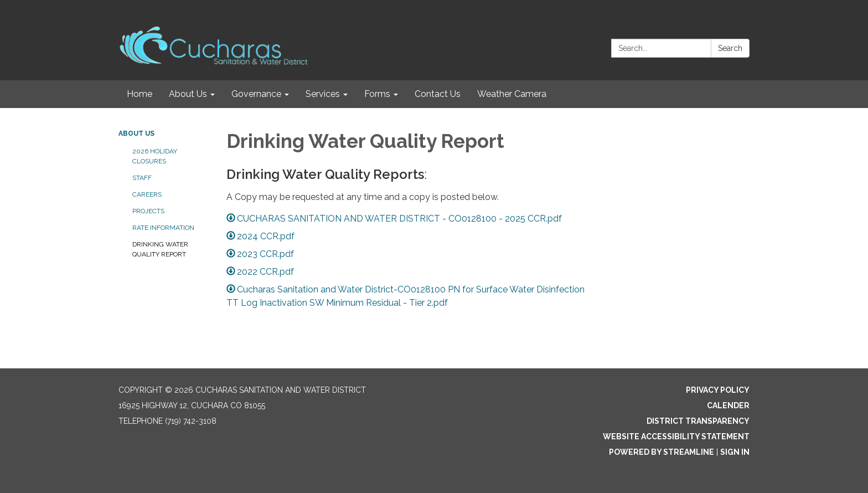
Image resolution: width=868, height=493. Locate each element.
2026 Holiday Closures (155, 156)
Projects (148, 211)
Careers (147, 194)
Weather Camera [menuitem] (512, 94)
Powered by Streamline (662, 452)
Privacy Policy (718, 390)
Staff (142, 178)
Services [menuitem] (323, 94)
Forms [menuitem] (377, 94)
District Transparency (698, 421)
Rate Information (163, 228)
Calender (728, 405)
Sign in (735, 452)
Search (730, 48)
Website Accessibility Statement (676, 436)
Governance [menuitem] (256, 94)
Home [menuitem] (139, 94)
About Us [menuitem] (188, 94)
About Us (136, 133)
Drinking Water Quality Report (160, 249)
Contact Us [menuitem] (438, 94)
